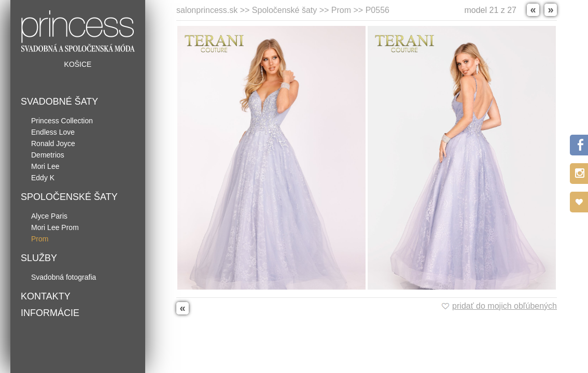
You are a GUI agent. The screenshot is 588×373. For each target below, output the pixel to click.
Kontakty (46, 296)
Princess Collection (62, 121)
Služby (39, 258)
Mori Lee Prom (55, 227)
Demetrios (48, 155)
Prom (40, 239)
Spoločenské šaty (69, 197)
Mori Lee (45, 166)
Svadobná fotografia (64, 277)
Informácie (50, 313)
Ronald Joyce (53, 144)
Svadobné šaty (59, 102)
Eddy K (43, 178)
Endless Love (53, 132)
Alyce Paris (49, 216)
